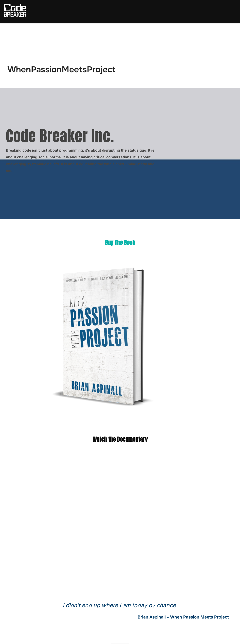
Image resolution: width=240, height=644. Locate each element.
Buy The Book (120, 243)
